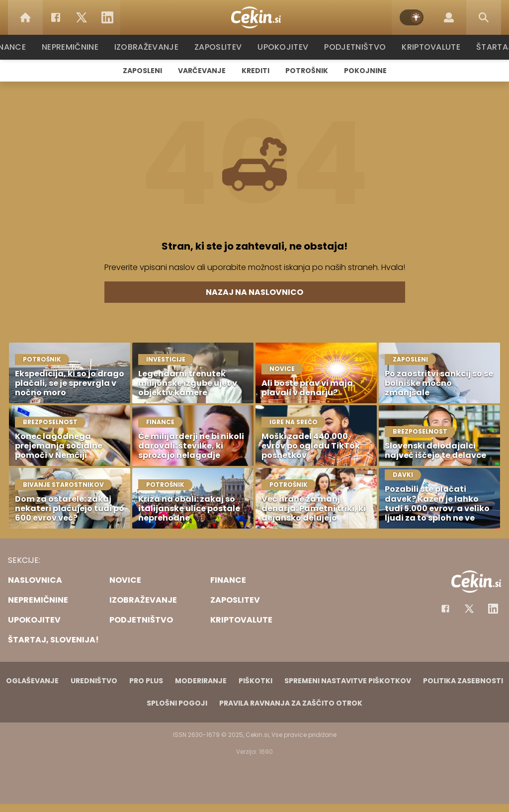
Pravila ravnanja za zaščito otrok (291, 703)
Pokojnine (365, 71)
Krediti (255, 71)
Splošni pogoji (177, 703)
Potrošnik (307, 71)
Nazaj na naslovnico (254, 292)
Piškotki (255, 681)
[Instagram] (493, 609)
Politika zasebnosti (463, 681)
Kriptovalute (430, 47)
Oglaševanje (32, 681)
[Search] (484, 17)
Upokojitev (285, 47)
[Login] (449, 17)
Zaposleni (142, 71)
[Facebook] (56, 17)
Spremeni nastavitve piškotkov (348, 681)
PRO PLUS (146, 681)
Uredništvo (94, 681)
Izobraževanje (151, 47)
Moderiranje (201, 681)
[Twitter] (82, 17)
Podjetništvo (355, 47)
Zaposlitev (221, 47)
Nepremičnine (75, 47)
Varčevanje (202, 71)
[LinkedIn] (107, 17)
